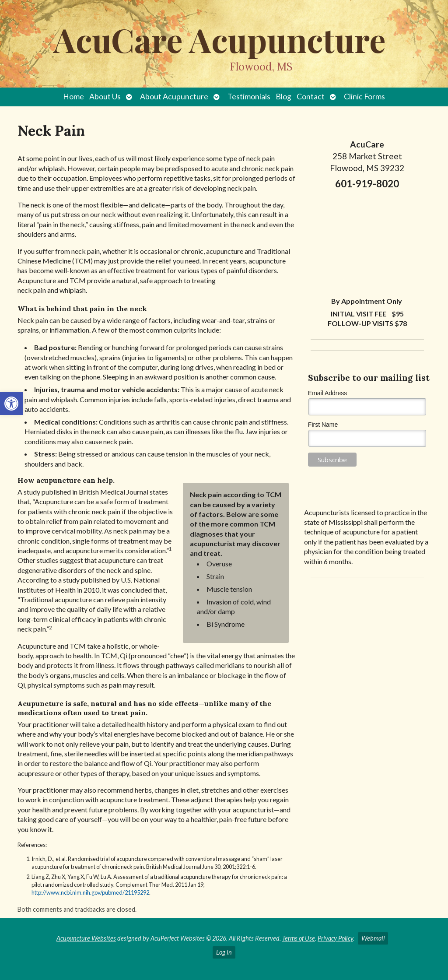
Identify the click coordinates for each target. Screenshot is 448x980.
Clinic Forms (364, 97)
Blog (283, 97)
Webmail (373, 938)
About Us (105, 97)
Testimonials (249, 97)
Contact (311, 97)
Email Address (327, 393)
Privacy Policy (335, 938)
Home (73, 97)
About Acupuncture (174, 97)
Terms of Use (299, 938)
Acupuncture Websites (86, 938)
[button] (11, 404)
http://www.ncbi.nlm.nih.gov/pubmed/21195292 (90, 892)
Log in (224, 952)
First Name (323, 425)
